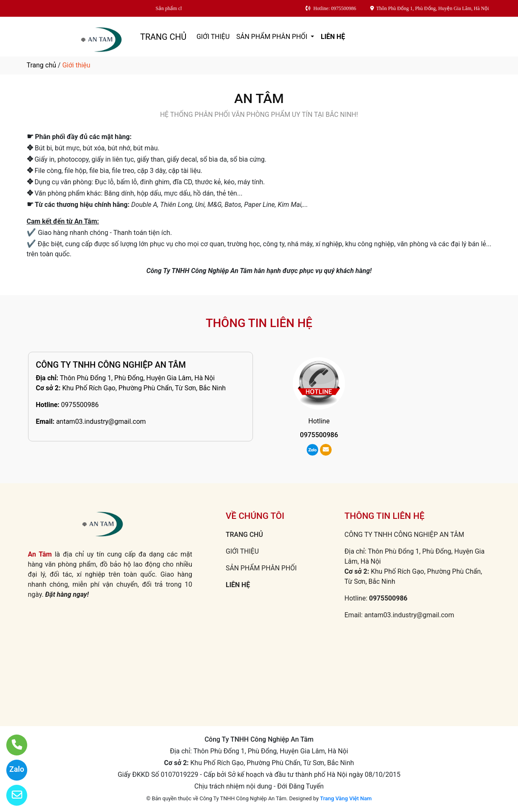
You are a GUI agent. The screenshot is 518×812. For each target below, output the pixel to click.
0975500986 (80, 405)
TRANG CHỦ (163, 37)
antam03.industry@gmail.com (101, 421)
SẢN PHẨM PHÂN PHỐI (273, 37)
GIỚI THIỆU (213, 37)
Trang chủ (42, 65)
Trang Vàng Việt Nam (346, 798)
